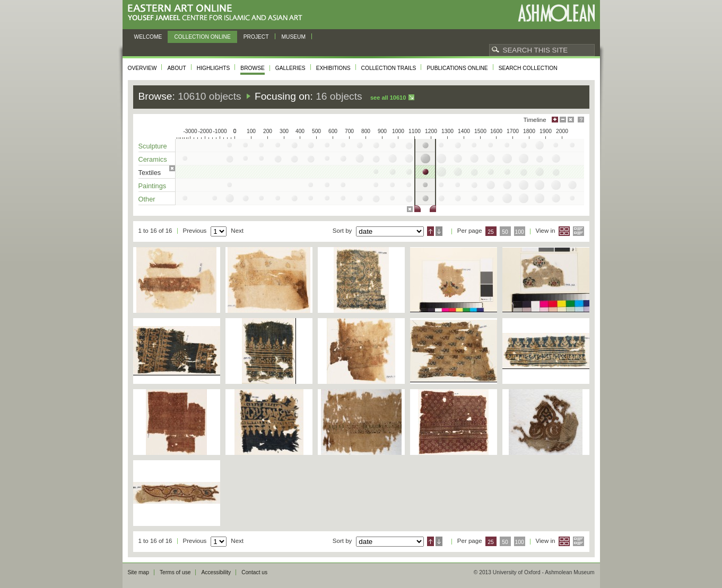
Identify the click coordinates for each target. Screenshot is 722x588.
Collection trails (389, 68)
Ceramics (153, 159)
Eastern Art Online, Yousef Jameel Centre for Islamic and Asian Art (218, 13)
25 (491, 232)
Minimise (563, 120)
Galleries (290, 68)
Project (256, 37)
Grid (564, 231)
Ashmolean (556, 13)
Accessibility (216, 572)
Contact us (254, 572)
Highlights (214, 68)
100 (519, 232)
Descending (439, 231)
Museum (294, 37)
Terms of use (175, 572)
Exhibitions (333, 68)
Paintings (153, 186)
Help (581, 120)
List (579, 231)
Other (147, 199)
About (176, 68)
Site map (138, 572)
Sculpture (153, 146)
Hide (571, 120)
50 (505, 232)
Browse (253, 68)
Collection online (202, 37)
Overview (142, 68)
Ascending (430, 231)
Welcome (148, 37)
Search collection (528, 68)
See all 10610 (388, 98)
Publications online (457, 68)
